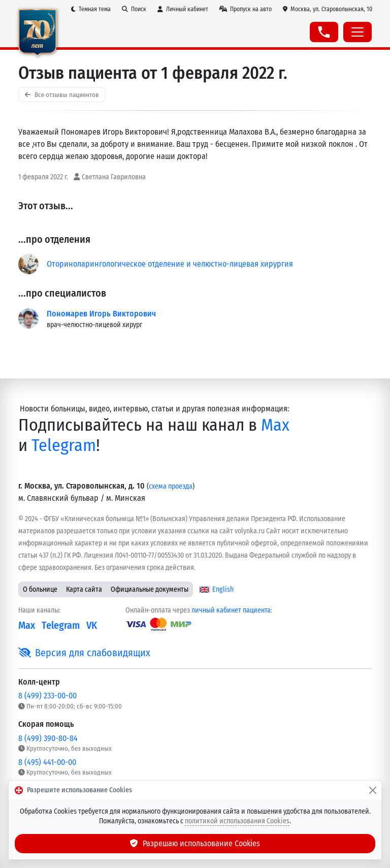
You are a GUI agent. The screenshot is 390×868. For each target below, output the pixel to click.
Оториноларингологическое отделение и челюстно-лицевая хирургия (170, 264)
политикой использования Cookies (237, 821)
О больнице (40, 589)
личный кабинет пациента (231, 610)
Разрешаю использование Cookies (195, 843)
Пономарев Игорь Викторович (101, 314)
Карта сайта (84, 589)
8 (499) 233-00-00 (47, 696)
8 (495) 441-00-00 (47, 762)
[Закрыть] (373, 790)
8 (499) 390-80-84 (48, 738)
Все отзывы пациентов (62, 95)
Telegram (64, 445)
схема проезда (171, 486)
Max (275, 425)
